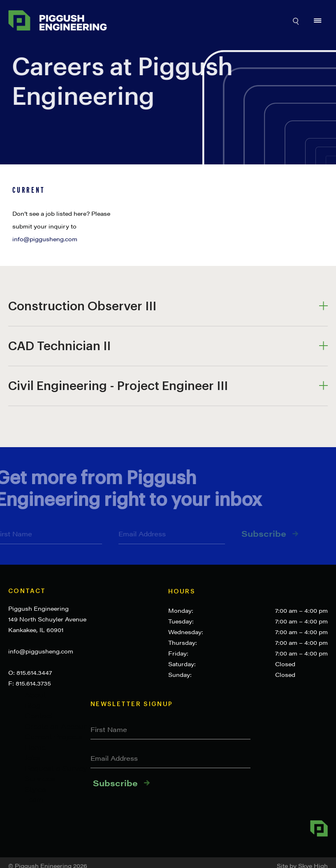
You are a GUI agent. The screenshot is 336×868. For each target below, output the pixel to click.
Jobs (33, 757)
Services (40, 778)
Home (35, 747)
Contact (27, 591)
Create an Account (58, 726)
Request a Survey (56, 768)
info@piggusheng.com (41, 651)
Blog (33, 705)
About (35, 695)
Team (34, 799)
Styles (35, 789)
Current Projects (54, 736)
